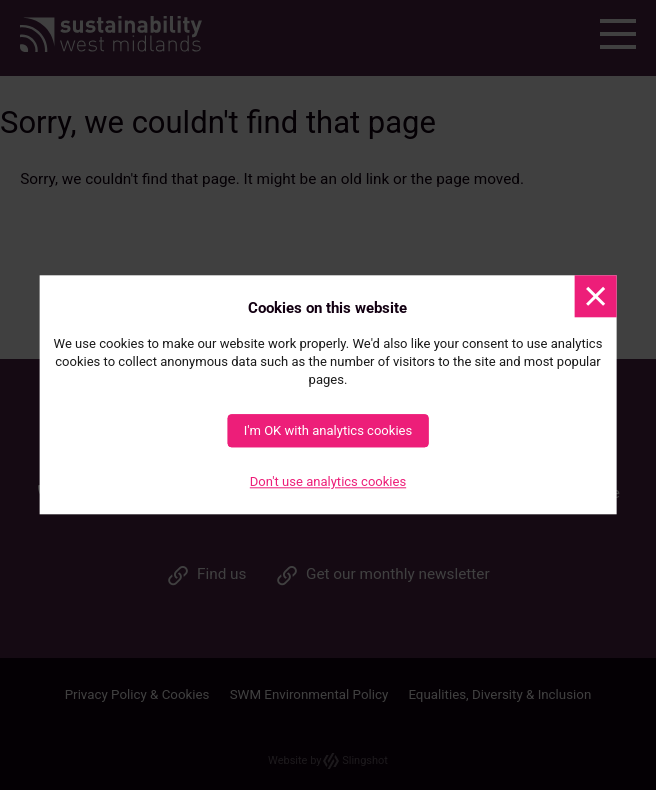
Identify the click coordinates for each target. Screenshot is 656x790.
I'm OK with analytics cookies (328, 431)
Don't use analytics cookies (328, 481)
